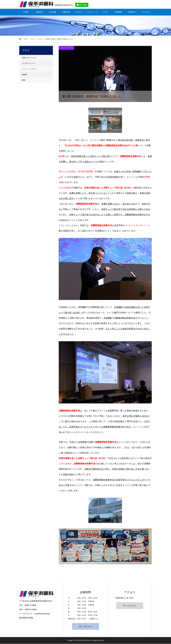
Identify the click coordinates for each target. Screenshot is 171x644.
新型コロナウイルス (29, 58)
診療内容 (66, 12)
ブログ (105, 12)
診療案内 (39, 12)
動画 (24, 80)
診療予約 (132, 12)
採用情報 (119, 12)
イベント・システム (67, 48)
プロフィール (92, 12)
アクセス (145, 12)
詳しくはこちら (85, 627)
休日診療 (52, 12)
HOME (26, 12)
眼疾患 (24, 75)
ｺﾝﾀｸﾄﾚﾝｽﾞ (79, 12)
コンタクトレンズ (28, 64)
